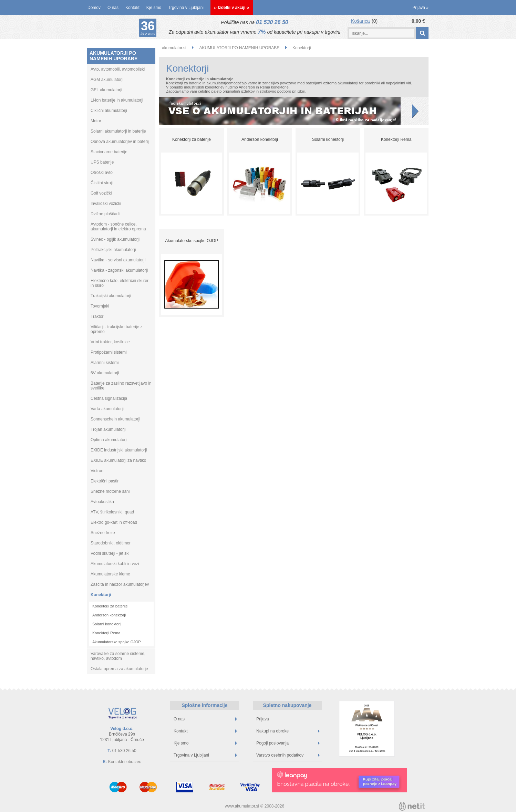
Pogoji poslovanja (288, 743)
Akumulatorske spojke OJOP (117, 642)
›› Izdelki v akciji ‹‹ (232, 8)
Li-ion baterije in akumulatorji (117, 100)
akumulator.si (174, 48)
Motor (96, 121)
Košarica (360, 21)
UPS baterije (102, 162)
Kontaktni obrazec (125, 762)
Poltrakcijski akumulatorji (113, 250)
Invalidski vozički (106, 204)
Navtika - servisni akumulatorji (118, 260)
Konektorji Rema (106, 633)
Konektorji (101, 595)
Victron (97, 471)
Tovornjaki (100, 306)
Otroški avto (102, 173)
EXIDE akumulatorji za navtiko (118, 460)
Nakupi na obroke (288, 731)
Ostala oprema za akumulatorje (119, 669)
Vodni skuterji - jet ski (110, 553)
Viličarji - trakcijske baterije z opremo (117, 329)
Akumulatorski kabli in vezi (115, 564)
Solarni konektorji (107, 624)
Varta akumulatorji (107, 409)
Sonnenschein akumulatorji (115, 419)
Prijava (420, 8)
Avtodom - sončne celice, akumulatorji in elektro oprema (118, 227)
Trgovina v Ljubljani (186, 8)
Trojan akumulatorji (108, 429)
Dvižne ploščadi (105, 214)
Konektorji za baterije (110, 606)
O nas (113, 8)
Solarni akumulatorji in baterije (118, 131)
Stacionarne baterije (109, 152)
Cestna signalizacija (109, 398)
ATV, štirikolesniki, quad (112, 512)
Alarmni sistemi (105, 363)
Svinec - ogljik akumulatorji (115, 239)
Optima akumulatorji (109, 440)
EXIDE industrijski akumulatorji (119, 450)
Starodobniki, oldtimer (111, 543)
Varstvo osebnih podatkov (288, 755)
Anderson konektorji (109, 615)
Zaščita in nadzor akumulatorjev (120, 584)
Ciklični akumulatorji (109, 111)
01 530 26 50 (272, 22)
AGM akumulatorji (107, 80)
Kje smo (154, 8)
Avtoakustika (102, 502)
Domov (94, 8)
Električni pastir (105, 481)
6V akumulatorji (105, 373)
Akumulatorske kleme (110, 574)
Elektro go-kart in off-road (114, 522)
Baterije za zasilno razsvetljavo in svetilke (121, 386)
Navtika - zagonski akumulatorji (119, 270)
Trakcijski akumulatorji (111, 296)
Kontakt (132, 8)
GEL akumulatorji (106, 90)
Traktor (97, 316)
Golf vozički (101, 193)
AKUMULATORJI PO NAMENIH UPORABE (113, 56)
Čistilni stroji (102, 183)
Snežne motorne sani (110, 491)
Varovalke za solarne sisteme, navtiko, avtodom (118, 656)
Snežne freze (103, 533)
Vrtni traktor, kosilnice (110, 342)
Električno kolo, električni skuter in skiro (120, 283)
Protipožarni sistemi (109, 352)
